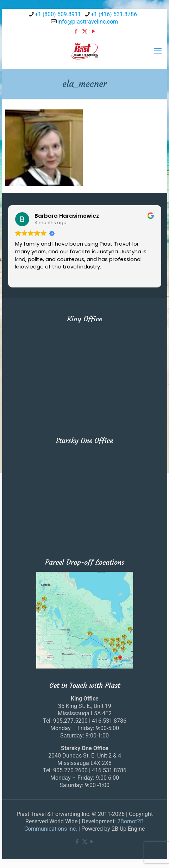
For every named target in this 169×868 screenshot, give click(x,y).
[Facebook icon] (76, 31)
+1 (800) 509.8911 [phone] (58, 14)
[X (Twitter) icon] (85, 31)
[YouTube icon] (93, 31)
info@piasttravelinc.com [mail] (88, 22)
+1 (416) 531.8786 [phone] (114, 14)
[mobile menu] (158, 51)
